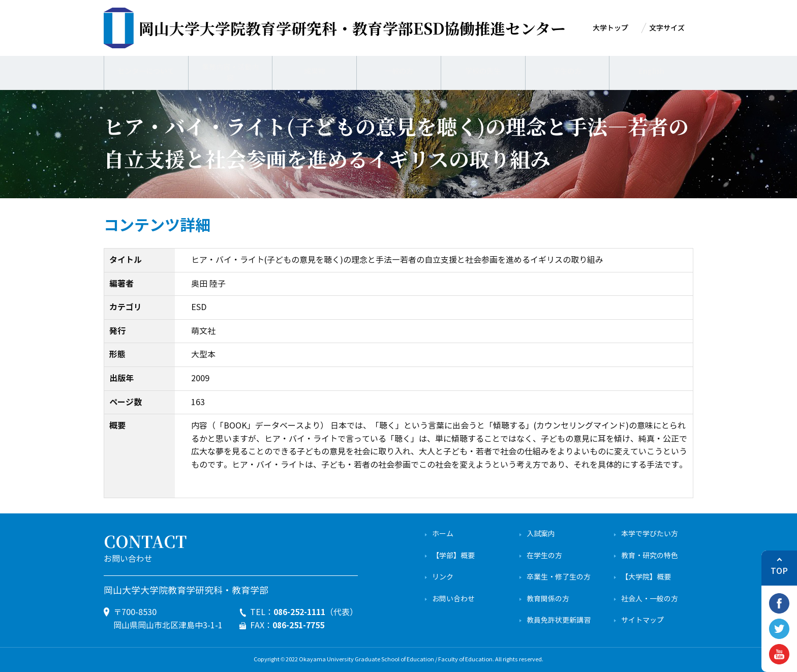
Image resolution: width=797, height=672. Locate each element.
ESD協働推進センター (352, 28)
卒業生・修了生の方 (559, 577)
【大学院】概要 (646, 577)
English (651, 71)
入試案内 (541, 534)
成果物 (315, 71)
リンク (443, 577)
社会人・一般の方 (650, 599)
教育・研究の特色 (650, 556)
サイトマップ (642, 620)
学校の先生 (483, 71)
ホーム (443, 534)
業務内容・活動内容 (230, 71)
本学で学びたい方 (650, 534)
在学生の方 (544, 556)
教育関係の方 (548, 599)
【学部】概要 (453, 556)
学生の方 (567, 71)
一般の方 (399, 71)
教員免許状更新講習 (559, 620)
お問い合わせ (453, 599)
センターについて (146, 71)
